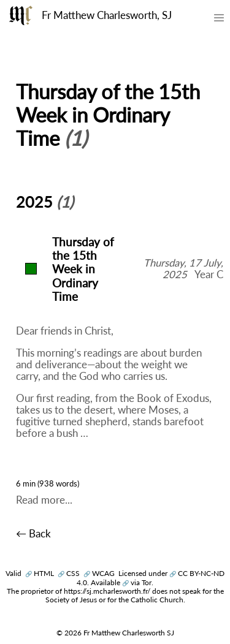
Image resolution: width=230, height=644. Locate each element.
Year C (209, 275)
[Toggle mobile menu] (219, 21)
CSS (69, 573)
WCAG (99, 573)
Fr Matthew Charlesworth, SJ (107, 15)
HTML (40, 573)
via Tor (137, 582)
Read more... (44, 500)
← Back (33, 534)
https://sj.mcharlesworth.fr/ (107, 591)
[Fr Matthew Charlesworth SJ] (21, 15)
